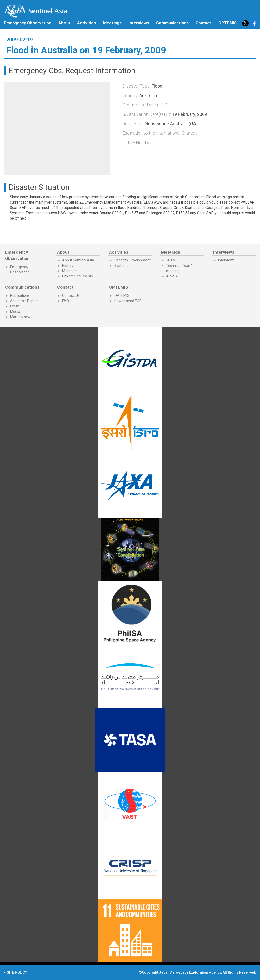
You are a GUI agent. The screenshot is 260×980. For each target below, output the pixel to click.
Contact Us (71, 295)
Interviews (139, 23)
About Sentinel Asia (78, 260)
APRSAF (173, 276)
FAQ (66, 301)
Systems (121, 266)
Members (70, 271)
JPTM (171, 260)
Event (15, 306)
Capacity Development (132, 260)
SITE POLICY (17, 972)
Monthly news (21, 317)
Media (15, 312)
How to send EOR (128, 301)
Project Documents (78, 276)
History (68, 266)
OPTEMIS (122, 295)
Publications (20, 295)
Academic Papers (24, 301)
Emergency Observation (28, 23)
